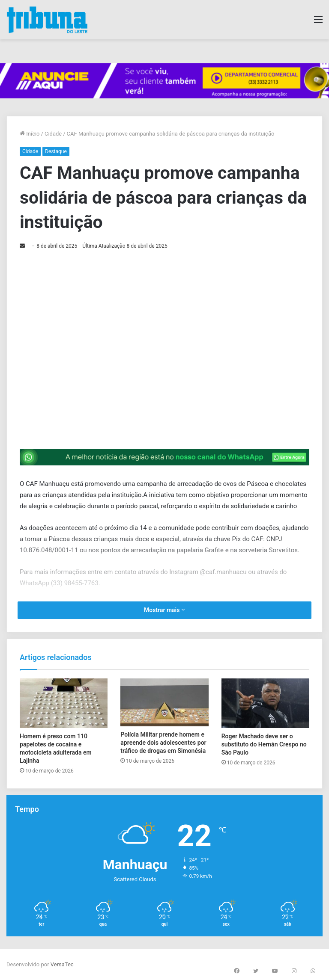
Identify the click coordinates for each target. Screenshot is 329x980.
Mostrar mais (164, 610)
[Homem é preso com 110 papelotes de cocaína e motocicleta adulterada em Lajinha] (64, 703)
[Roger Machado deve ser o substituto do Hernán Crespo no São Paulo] (265, 703)
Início (30, 134)
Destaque (56, 151)
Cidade (53, 134)
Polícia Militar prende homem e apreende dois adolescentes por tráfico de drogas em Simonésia (163, 743)
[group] (164, 81)
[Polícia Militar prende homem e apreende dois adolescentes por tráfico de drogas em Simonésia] (164, 702)
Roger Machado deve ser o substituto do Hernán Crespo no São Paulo (264, 744)
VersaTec (62, 964)
